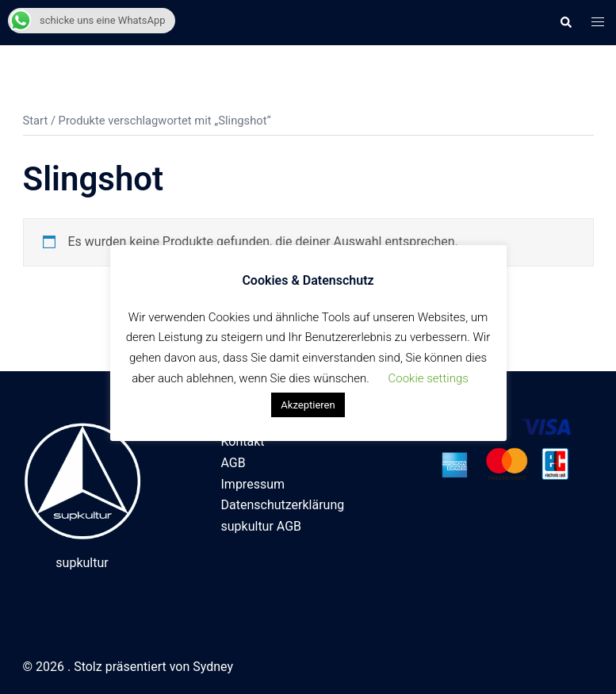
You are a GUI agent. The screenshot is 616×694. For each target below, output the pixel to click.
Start (36, 121)
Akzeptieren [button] (308, 405)
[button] (565, 22)
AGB (233, 463)
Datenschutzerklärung (283, 505)
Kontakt (243, 441)
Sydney (213, 667)
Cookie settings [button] (429, 378)
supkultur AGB (262, 526)
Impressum (253, 484)
